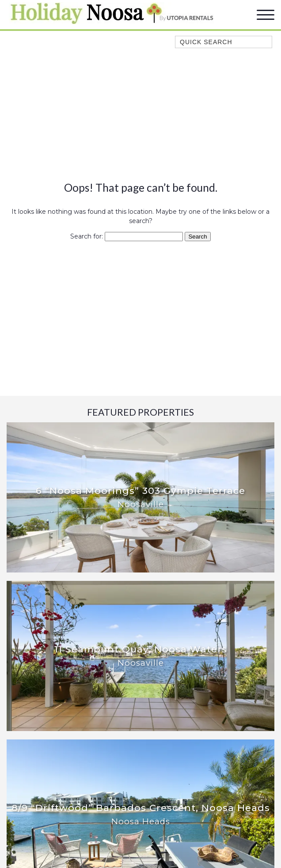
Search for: (87, 236)
